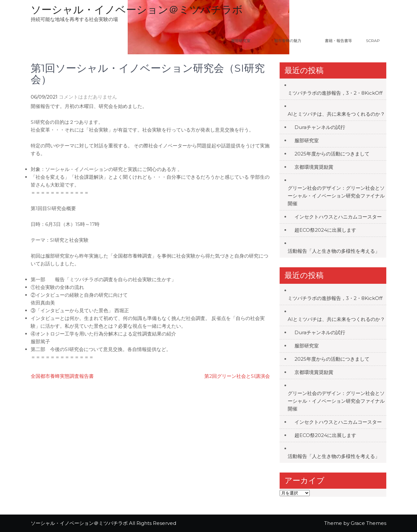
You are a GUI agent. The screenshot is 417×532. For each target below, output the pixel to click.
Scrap (373, 41)
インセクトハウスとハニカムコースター (338, 217)
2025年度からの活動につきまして (332, 154)
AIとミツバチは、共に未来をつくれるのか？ (336, 114)
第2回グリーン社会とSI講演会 (237, 376)
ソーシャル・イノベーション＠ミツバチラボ (137, 10)
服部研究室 (241, 41)
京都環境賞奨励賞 (314, 167)
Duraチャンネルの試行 (320, 127)
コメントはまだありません (88, 97)
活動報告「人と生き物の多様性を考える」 (334, 251)
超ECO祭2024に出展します (325, 230)
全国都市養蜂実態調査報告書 (62, 376)
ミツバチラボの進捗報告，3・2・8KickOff (335, 93)
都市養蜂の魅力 (296, 41)
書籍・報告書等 (338, 41)
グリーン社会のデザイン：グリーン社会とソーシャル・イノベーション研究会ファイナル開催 (336, 196)
